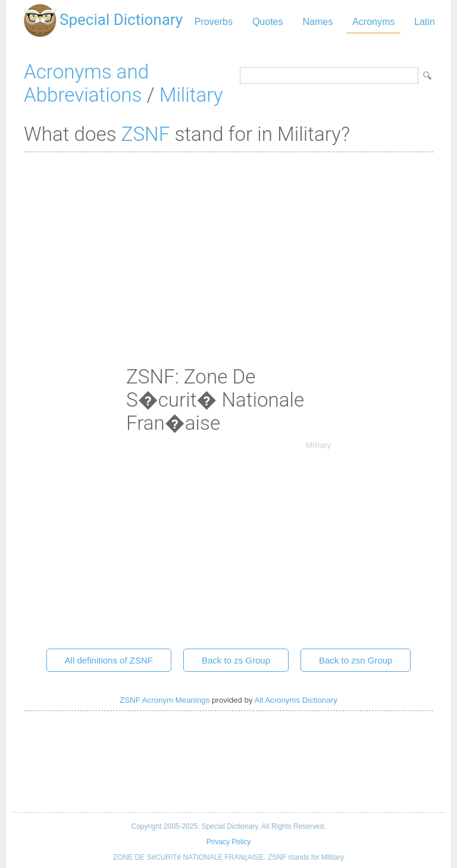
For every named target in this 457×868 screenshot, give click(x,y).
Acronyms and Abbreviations (86, 83)
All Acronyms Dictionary (296, 700)
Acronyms (373, 22)
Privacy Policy (228, 842)
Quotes (268, 22)
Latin (425, 22)
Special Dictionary (121, 20)
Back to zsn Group (356, 660)
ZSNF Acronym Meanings (165, 700)
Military (191, 95)
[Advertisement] (228, 247)
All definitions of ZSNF (109, 660)
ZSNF (146, 134)
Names (317, 22)
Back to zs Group (236, 660)
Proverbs (214, 22)
